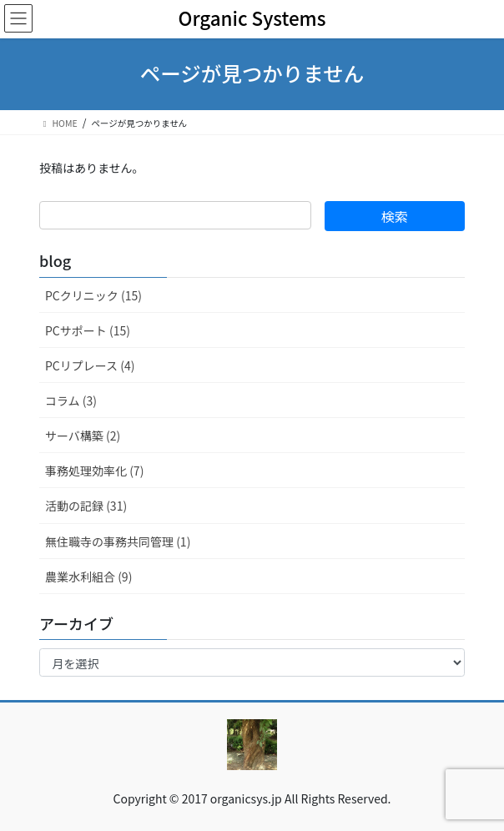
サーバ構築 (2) (83, 436)
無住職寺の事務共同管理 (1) (118, 541)
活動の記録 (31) (86, 506)
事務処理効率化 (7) (94, 471)
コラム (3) (71, 400)
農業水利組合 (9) (88, 577)
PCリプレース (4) (90, 365)
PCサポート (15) (88, 330)
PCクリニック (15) (93, 295)
